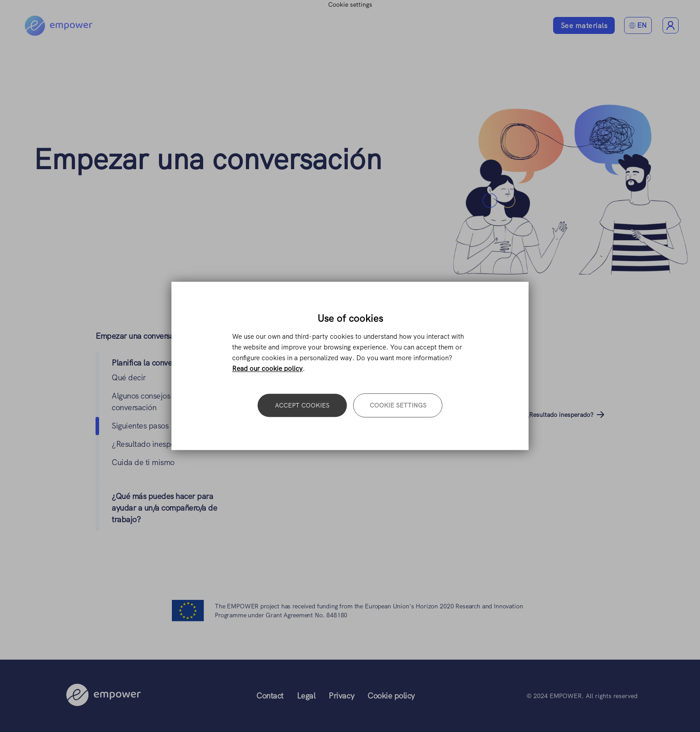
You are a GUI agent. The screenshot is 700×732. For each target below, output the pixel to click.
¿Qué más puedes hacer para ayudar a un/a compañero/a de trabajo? (164, 508)
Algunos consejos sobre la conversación (318, 415)
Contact (270, 696)
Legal (306, 696)
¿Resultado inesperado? (153, 444)
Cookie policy (391, 696)
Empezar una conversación (208, 159)
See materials (584, 26)
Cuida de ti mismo (143, 462)
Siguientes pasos (140, 426)
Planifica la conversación (154, 363)
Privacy (341, 696)
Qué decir (129, 377)
